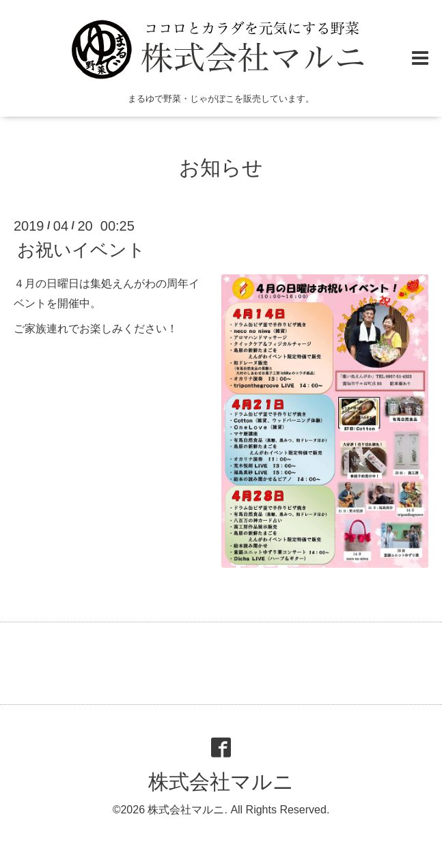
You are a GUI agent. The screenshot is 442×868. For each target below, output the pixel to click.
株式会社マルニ (221, 782)
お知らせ (221, 168)
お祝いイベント (81, 250)
